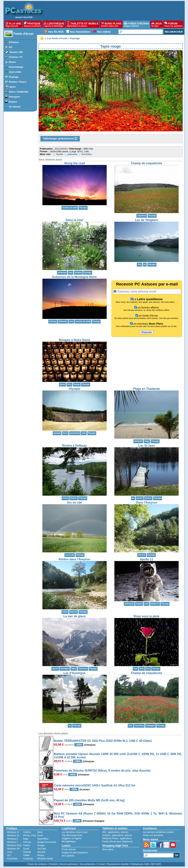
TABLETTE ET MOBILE (83, 24)
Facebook (28, 859)
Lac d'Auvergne (74, 673)
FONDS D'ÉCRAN (136, 24)
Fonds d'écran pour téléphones (118, 842)
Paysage (14, 77)
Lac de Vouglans (147, 220)
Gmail (26, 849)
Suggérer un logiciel (72, 838)
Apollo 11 (147, 559)
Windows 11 (13, 832)
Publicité (53, 864)
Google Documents (47, 842)
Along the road (74, 163)
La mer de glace (74, 616)
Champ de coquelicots (147, 163)
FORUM (173, 24)
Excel (40, 835)
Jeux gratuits (68, 856)
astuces (125, 832)
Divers (12, 62)
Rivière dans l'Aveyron (74, 559)
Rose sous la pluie (147, 616)
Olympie (74, 389)
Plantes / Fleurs (18, 82)
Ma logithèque (69, 842)
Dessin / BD (16, 52)
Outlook (27, 852)
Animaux (14, 42)
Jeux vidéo (15, 72)
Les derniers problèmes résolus (158, 832)
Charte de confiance (37, 864)
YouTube (42, 849)
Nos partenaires (87, 864)
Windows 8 (13, 839)
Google (41, 845)
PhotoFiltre (12, 859)
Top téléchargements (72, 835)
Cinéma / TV (16, 57)
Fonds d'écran (24, 34)
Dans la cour (75, 220)
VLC (9, 855)
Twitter (26, 855)
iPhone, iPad (29, 835)
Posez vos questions (153, 835)
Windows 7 (13, 842)
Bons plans (108, 849)
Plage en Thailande (147, 389)
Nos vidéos (104, 32)
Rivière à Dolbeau (75, 446)
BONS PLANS (111, 24)
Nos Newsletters (80, 32)
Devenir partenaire (69, 864)
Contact (101, 864)
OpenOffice (43, 839)
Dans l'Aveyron (147, 503)
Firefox (27, 845)
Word (40, 832)
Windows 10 (13, 835)
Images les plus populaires (75, 853)
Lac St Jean (147, 446)
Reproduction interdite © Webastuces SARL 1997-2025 (134, 864)
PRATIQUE (32, 24)
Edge (26, 839)
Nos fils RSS (56, 32)
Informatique (16, 67)
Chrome (27, 842)
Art (11, 47)
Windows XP (13, 849)
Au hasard (15, 107)
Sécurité (41, 852)
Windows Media (45, 859)
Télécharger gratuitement (60, 139)
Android (27, 832)
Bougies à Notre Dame (74, 340)
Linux (10, 852)
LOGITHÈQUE (54, 24)
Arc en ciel (74, 503)
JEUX (157, 24)
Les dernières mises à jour (75, 832)
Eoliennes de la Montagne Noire (75, 277)
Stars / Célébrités (19, 92)
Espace (13, 102)
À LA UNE (13, 24)
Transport (14, 97)
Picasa (41, 855)
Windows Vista (14, 845)
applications (114, 832)
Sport (12, 87)
